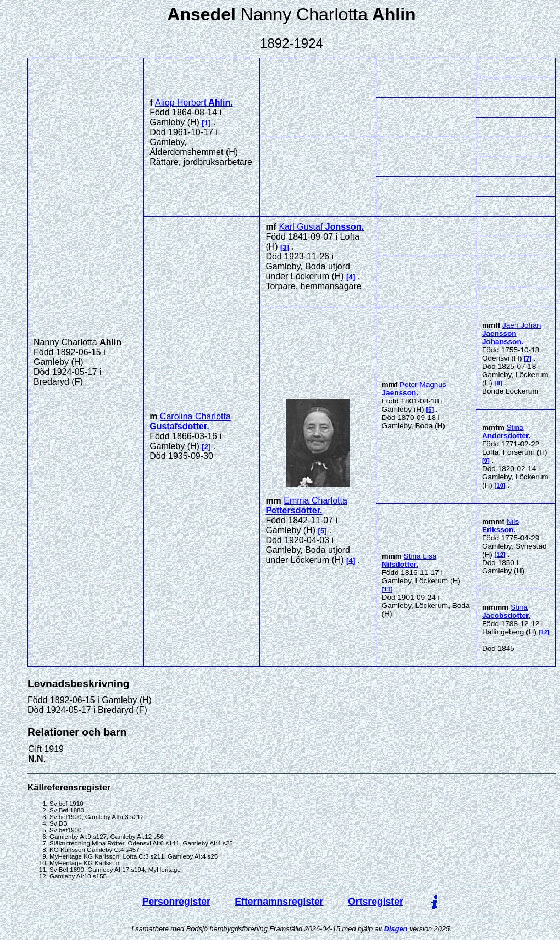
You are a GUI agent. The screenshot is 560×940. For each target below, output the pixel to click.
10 (500, 485)
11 (387, 589)
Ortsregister (376, 902)
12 (500, 555)
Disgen (396, 929)
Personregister (176, 902)
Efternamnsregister (279, 902)
